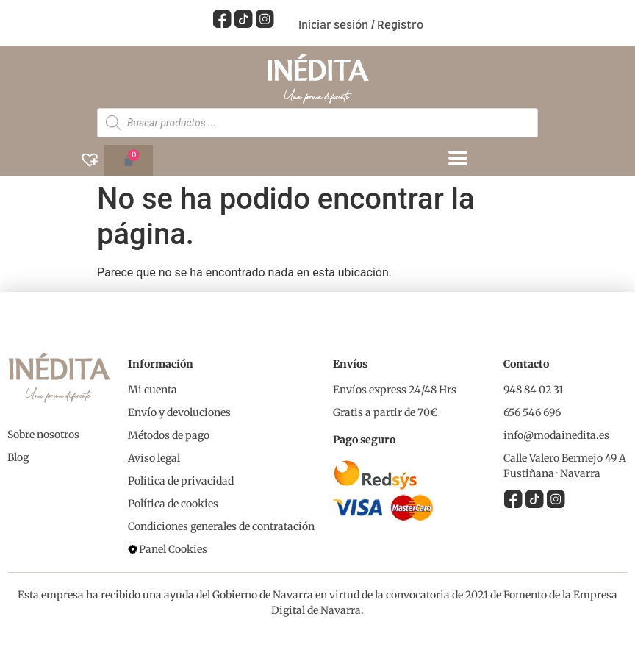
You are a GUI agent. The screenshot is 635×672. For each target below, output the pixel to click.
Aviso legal (154, 457)
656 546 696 (532, 412)
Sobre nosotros (43, 434)
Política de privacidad (181, 480)
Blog (18, 457)
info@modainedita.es (556, 435)
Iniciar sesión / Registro (361, 25)
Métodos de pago (169, 435)
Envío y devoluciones (179, 412)
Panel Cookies (173, 548)
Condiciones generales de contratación (221, 526)
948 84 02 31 (533, 389)
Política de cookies (173, 503)
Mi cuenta (153, 389)
